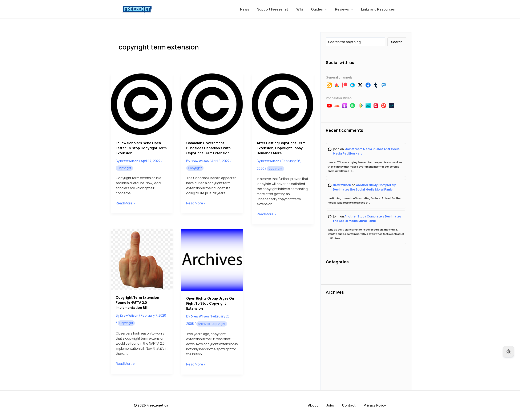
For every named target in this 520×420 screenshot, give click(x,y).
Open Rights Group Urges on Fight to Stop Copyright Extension (210, 303)
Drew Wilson (342, 185)
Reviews (346, 9)
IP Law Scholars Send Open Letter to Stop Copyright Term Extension (141, 148)
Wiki (304, 9)
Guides (322, 9)
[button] (328, 9)
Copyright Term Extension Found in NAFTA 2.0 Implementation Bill (137, 303)
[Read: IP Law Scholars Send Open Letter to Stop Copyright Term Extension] (142, 104)
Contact (349, 405)
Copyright (124, 168)
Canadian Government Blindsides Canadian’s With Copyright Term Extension (208, 148)
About (314, 405)
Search (397, 42)
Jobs (330, 405)
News (252, 9)
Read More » (125, 203)
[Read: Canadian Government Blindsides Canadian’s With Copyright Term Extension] (212, 104)
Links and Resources (379, 9)
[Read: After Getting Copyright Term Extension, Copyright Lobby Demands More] (283, 104)
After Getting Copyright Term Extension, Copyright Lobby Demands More (281, 148)
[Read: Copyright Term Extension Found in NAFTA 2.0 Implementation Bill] (142, 259)
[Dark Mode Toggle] (508, 352)
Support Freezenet (279, 9)
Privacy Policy (375, 405)
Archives (204, 324)
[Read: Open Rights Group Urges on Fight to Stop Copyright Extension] (212, 260)
